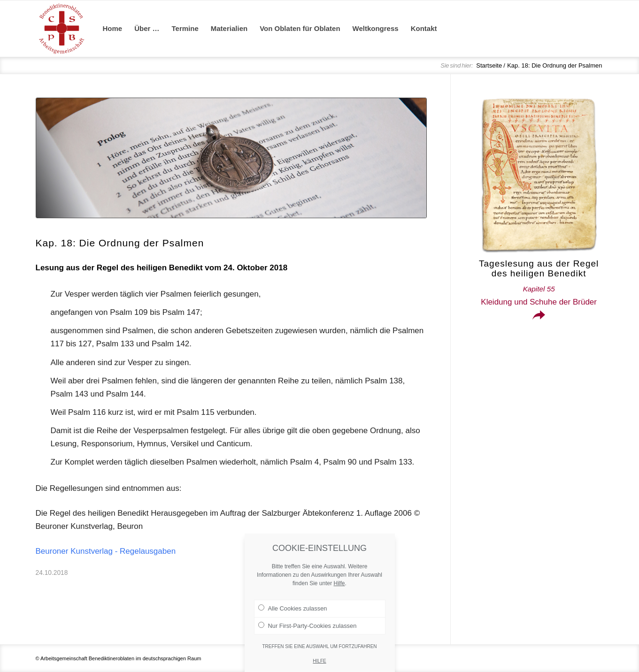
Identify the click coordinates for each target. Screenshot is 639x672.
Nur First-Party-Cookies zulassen (308, 638)
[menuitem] (113, 29)
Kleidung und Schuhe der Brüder (539, 296)
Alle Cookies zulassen (293, 621)
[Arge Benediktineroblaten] (62, 29)
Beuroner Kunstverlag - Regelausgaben (106, 551)
